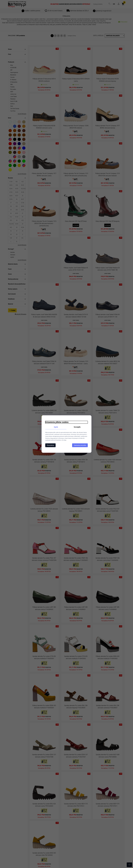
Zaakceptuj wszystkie (80, 445)
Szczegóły (77, 427)
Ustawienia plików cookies (57, 422)
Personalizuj (50, 445)
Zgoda (56, 427)
